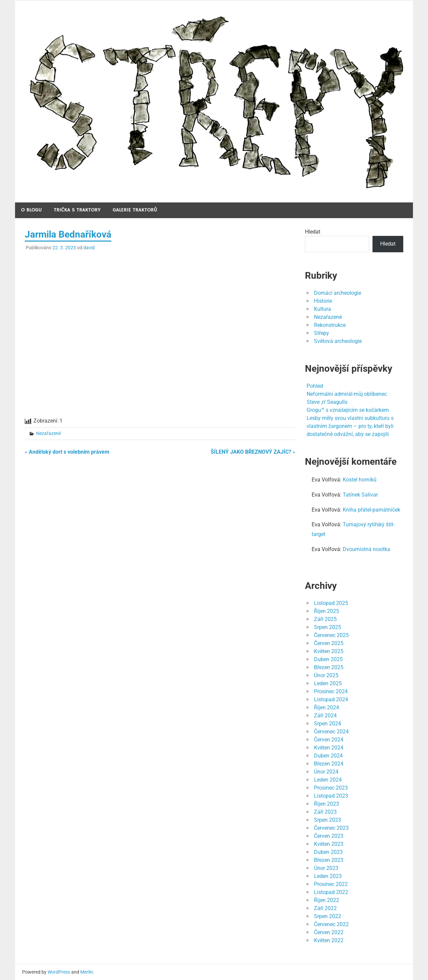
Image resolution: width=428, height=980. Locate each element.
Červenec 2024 (331, 732)
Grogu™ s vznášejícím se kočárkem (348, 410)
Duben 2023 (328, 852)
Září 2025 (325, 619)
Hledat (313, 232)
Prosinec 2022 (331, 884)
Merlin (87, 972)
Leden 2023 (328, 876)
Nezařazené (48, 433)
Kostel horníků (360, 480)
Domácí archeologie (338, 293)
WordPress (59, 972)
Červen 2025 (329, 643)
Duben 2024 (328, 756)
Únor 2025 (326, 675)
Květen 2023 (329, 844)
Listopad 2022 (331, 892)
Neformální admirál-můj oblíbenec (347, 394)
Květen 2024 (329, 748)
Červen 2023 (329, 836)
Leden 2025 (328, 683)
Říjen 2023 (327, 804)
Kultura (323, 309)
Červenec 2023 (331, 828)
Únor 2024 (326, 772)
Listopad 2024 (331, 699)
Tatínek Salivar (360, 495)
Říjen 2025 (327, 611)
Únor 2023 (326, 868)
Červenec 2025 (331, 635)
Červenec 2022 (331, 924)
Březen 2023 (329, 860)
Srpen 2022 (328, 916)
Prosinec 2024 (331, 691)
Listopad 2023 (331, 796)
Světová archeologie (338, 341)
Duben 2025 (328, 659)
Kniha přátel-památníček (371, 510)
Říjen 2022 (327, 900)
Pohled (315, 386)
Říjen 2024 (327, 707)
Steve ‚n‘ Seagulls (327, 402)
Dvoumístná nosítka (366, 549)
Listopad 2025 (331, 603)
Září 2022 (325, 908)
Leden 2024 (328, 780)
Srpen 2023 (328, 820)
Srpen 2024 (328, 724)
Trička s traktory (77, 210)
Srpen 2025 (328, 627)
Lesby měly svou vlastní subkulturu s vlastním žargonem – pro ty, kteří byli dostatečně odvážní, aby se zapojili (350, 426)
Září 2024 (325, 716)
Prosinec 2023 (331, 788)
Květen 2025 (329, 651)
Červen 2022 (329, 932)
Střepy (322, 333)
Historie (323, 301)
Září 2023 (325, 812)
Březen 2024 (329, 764)
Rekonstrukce (330, 325)
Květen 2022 (329, 940)
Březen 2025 (329, 667)
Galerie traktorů (135, 210)
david (89, 248)
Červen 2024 (329, 740)
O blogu (31, 210)
